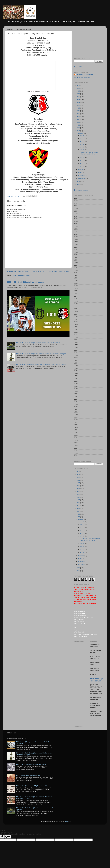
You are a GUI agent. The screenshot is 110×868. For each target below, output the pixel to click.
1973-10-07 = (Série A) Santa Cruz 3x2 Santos (31, 764)
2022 (78, 125)
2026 (78, 184)
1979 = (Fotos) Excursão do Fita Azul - (28, 775)
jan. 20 (82, 147)
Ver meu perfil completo (82, 78)
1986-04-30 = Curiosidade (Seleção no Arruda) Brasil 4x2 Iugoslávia (38, 343)
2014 (78, 102)
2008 (78, 85)
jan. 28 (82, 163)
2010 (78, 91)
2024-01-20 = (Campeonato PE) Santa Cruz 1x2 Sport (90, 153)
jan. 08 (82, 136)
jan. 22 (82, 158)
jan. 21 (82, 150)
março (81, 172)
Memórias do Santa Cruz (85, 75)
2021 (78, 122)
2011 (78, 94)
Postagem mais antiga (59, 271)
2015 (78, 105)
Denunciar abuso (81, 190)
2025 (78, 182)
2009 (78, 88)
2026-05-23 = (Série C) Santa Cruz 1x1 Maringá (26, 282)
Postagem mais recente (18, 271)
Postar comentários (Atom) (22, 276)
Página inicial (39, 271)
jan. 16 (82, 141)
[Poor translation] (8, 837)
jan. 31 (82, 166)
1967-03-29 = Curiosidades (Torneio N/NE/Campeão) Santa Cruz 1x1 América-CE (42, 365)
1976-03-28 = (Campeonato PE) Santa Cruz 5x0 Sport (33, 786)
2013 (78, 100)
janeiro (81, 133)
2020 (78, 119)
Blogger (68, 821)
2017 (78, 111)
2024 (78, 131)
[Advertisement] (89, 41)
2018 (78, 114)
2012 (78, 97)
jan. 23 (82, 160)
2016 (78, 108)
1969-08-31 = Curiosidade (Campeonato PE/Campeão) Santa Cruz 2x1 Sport (41, 354)
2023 (78, 128)
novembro (82, 175)
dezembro (82, 178)
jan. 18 (82, 144)
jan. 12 (82, 138)
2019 (78, 117)
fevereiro (81, 170)
